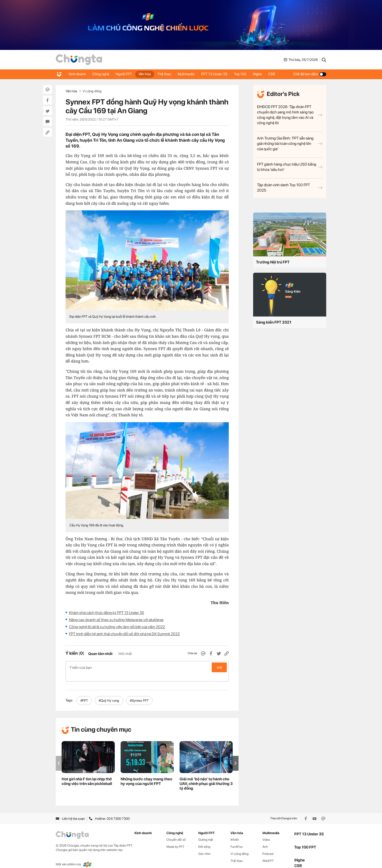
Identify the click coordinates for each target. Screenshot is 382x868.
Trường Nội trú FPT (273, 262)
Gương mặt (206, 832)
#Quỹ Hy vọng (109, 693)
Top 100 (246, 74)
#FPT (84, 693)
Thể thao (168, 74)
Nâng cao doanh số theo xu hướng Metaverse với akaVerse (116, 620)
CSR (280, 74)
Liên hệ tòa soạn (70, 811)
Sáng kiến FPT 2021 (274, 322)
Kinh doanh (78, 74)
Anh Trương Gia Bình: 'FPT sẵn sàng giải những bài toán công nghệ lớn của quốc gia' (290, 144)
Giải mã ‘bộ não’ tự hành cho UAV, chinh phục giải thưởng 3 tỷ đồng (206, 776)
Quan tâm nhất (100, 654)
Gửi (219, 667)
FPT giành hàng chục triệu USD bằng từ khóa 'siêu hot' (290, 167)
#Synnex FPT (139, 693)
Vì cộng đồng (92, 91)
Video (266, 832)
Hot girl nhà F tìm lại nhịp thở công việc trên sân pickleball (87, 774)
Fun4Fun (237, 839)
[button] (236, 755)
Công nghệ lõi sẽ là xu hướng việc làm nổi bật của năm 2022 (117, 627)
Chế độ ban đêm (310, 74)
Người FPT (126, 74)
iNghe (264, 74)
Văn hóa (148, 74)
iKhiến (235, 832)
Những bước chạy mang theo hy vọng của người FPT (146, 774)
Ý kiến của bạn (147, 667)
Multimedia (191, 74)
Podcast (268, 846)
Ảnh (265, 839)
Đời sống (204, 839)
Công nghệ (102, 74)
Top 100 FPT (305, 839)
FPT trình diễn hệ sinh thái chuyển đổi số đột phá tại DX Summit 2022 (124, 634)
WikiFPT (268, 853)
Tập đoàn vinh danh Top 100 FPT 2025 (290, 188)
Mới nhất (125, 654)
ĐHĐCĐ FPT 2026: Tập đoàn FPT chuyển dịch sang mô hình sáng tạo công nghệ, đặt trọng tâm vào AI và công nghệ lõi (290, 115)
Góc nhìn (204, 846)
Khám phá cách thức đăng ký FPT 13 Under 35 (106, 613)
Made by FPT (175, 839)
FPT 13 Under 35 (220, 74)
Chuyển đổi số (176, 832)
